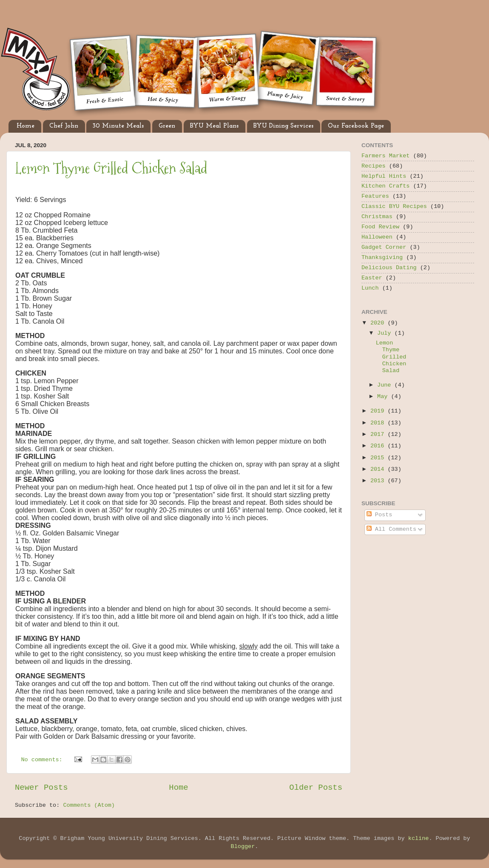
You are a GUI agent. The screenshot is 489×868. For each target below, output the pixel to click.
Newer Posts (41, 788)
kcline (419, 838)
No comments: (44, 760)
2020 (379, 323)
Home (26, 126)
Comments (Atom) (89, 805)
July (386, 333)
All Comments (391, 529)
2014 (379, 469)
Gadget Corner (384, 247)
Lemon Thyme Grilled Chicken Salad (111, 168)
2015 (379, 458)
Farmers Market (385, 156)
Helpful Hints (384, 176)
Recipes (374, 166)
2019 (379, 411)
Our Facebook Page (356, 126)
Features (375, 196)
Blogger (243, 847)
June (386, 385)
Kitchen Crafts (385, 186)
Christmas (377, 217)
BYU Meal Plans (214, 126)
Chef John (64, 126)
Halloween (377, 237)
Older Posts (316, 788)
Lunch (370, 288)
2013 (379, 481)
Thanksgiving (382, 258)
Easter (372, 278)
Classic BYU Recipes (394, 206)
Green (167, 126)
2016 (379, 446)
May (384, 397)
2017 (379, 434)
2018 (379, 423)
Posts (380, 515)
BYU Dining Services (283, 126)
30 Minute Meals (118, 126)
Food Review (380, 227)
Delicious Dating (389, 268)
